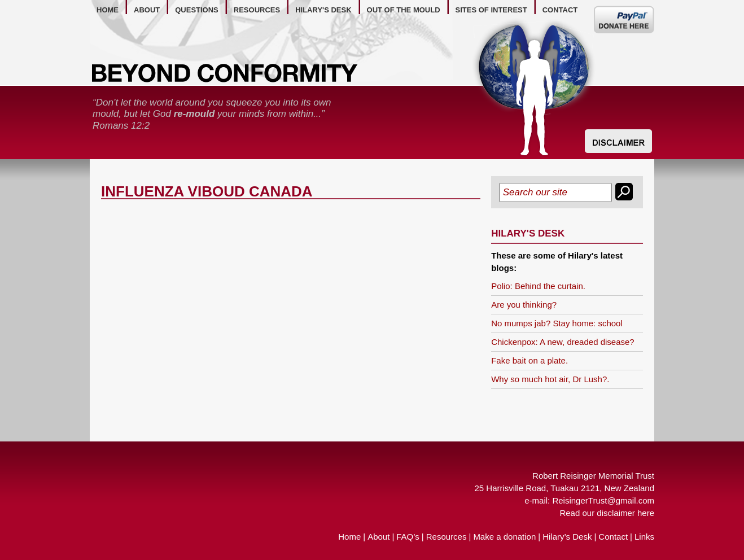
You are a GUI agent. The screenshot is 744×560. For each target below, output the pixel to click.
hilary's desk (323, 10)
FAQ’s (408, 537)
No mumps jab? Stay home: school (557, 323)
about (147, 10)
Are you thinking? (524, 305)
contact (560, 10)
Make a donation (504, 537)
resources (257, 10)
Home (349, 537)
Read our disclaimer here (607, 513)
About (378, 537)
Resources (447, 537)
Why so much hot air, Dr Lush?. (550, 379)
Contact (613, 537)
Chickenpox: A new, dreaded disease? (563, 342)
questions (197, 10)
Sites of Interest (491, 10)
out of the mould (404, 10)
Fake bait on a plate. (529, 360)
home (108, 10)
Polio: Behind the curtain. (538, 286)
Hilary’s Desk (567, 537)
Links (644, 537)
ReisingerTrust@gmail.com (603, 500)
